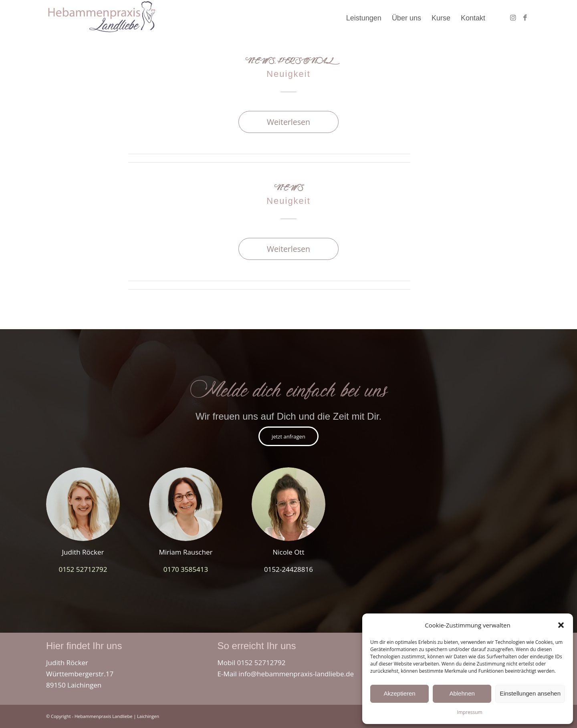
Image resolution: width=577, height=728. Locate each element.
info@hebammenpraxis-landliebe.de (296, 674)
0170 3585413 (186, 569)
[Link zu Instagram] (513, 18)
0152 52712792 (83, 569)
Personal (305, 62)
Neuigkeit (288, 74)
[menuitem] (364, 18)
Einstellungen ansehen (530, 693)
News (260, 62)
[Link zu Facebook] (525, 18)
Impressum (469, 712)
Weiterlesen (288, 122)
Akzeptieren (399, 693)
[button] (561, 625)
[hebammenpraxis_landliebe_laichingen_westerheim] (101, 18)
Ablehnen (462, 693)
